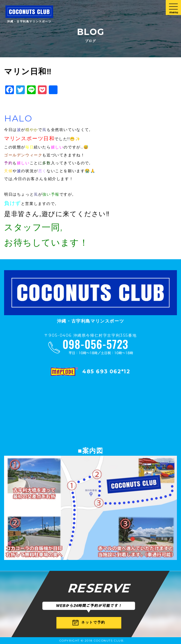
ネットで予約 (89, 623)
